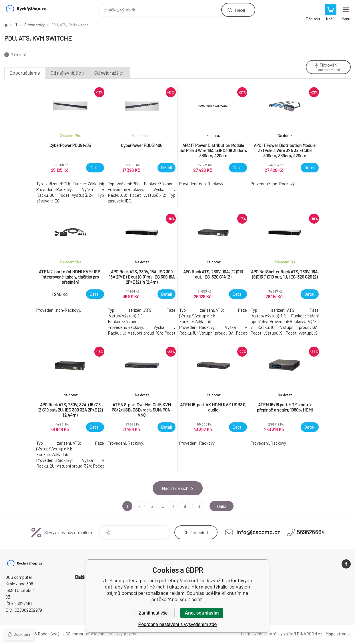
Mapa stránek (338, 634)
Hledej (240, 10)
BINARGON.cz (309, 634)
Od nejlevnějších (67, 73)
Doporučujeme (25, 73)
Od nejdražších (109, 73)
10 (198, 506)
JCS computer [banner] (30, 8)
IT (16, 25)
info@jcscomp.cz (258, 532)
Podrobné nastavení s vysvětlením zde (178, 624)
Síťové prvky (34, 25)
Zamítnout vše (153, 613)
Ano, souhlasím (202, 613)
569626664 (311, 532)
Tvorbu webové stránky (261, 634)
